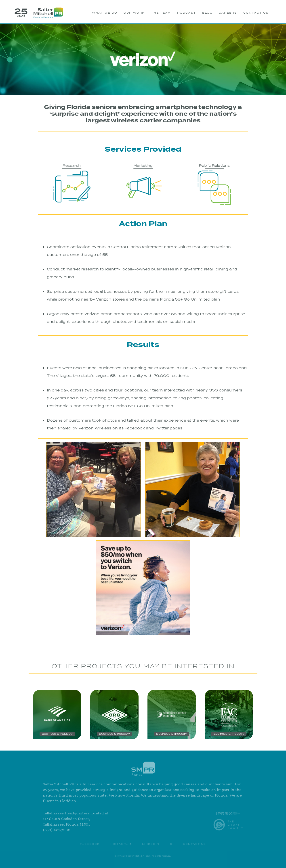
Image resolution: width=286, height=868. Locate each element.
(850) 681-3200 (57, 830)
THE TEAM (161, 13)
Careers (228, 13)
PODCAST (187, 13)
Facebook (90, 844)
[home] (39, 12)
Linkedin (151, 844)
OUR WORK (134, 13)
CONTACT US (256, 13)
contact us (195, 844)
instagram (121, 844)
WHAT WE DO (105, 13)
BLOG (207, 13)
